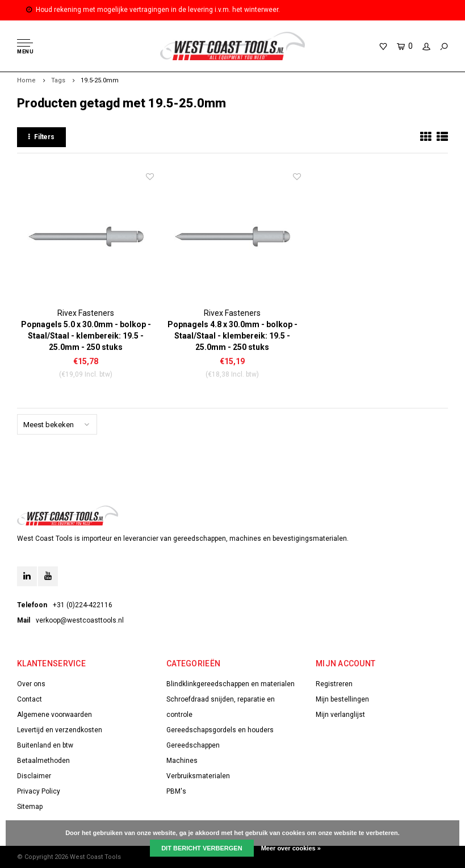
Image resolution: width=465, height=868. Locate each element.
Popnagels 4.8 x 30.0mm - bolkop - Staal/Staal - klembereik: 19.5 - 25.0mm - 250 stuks (232, 336)
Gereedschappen (193, 745)
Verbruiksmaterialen (198, 776)
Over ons (31, 684)
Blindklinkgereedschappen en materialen (231, 684)
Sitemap (30, 807)
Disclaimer (34, 776)
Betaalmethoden (43, 761)
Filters (41, 137)
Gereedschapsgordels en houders (220, 730)
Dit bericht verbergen (202, 848)
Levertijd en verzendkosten (60, 730)
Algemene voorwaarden (55, 715)
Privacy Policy (39, 791)
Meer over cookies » (291, 848)
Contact (30, 699)
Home (26, 80)
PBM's (176, 791)
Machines (182, 761)
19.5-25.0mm (100, 80)
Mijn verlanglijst (340, 715)
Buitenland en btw (45, 745)
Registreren (334, 684)
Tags (58, 80)
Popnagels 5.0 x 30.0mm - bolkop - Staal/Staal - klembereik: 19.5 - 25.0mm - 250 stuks (86, 336)
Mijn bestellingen (342, 699)
